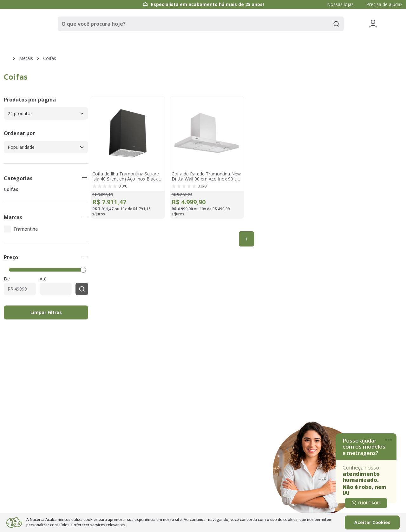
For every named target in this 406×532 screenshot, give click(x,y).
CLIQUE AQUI (366, 503)
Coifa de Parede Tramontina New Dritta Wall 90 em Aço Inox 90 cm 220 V (206, 176)
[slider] (83, 269)
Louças (204, 44)
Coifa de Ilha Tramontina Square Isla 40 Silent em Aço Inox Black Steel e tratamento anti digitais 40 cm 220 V (127, 176)
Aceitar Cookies (372, 522)
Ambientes (291, 44)
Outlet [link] (387, 44)
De (7, 279)
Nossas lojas (340, 4)
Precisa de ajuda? (384, 4)
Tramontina (26, 229)
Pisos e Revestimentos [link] (104, 44)
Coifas (50, 58)
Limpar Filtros (46, 312)
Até (43, 279)
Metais (162, 44)
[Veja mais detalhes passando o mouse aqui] (373, 24)
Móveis (245, 44)
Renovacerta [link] (339, 44)
